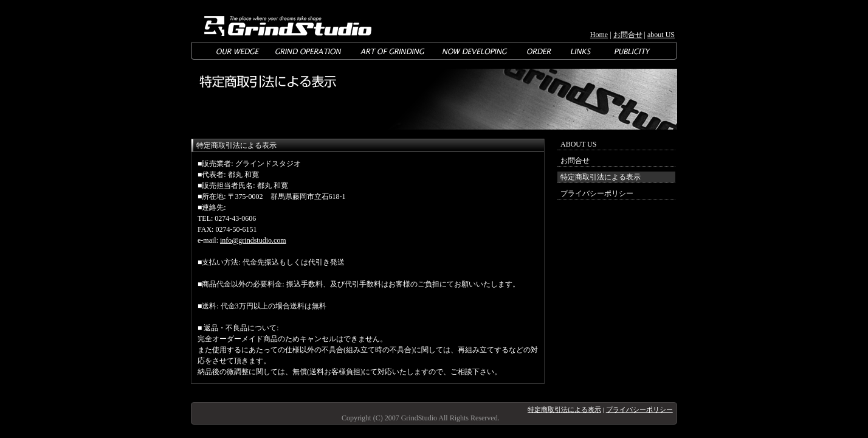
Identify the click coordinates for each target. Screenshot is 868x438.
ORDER (539, 51)
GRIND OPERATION (308, 51)
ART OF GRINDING (392, 51)
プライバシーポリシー (597, 193)
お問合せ (628, 35)
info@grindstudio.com (253, 240)
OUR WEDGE (238, 51)
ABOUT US (578, 144)
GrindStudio (286, 21)
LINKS (582, 51)
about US (661, 35)
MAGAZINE (632, 51)
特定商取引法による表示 (564, 409)
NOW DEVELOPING (476, 51)
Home (599, 35)
